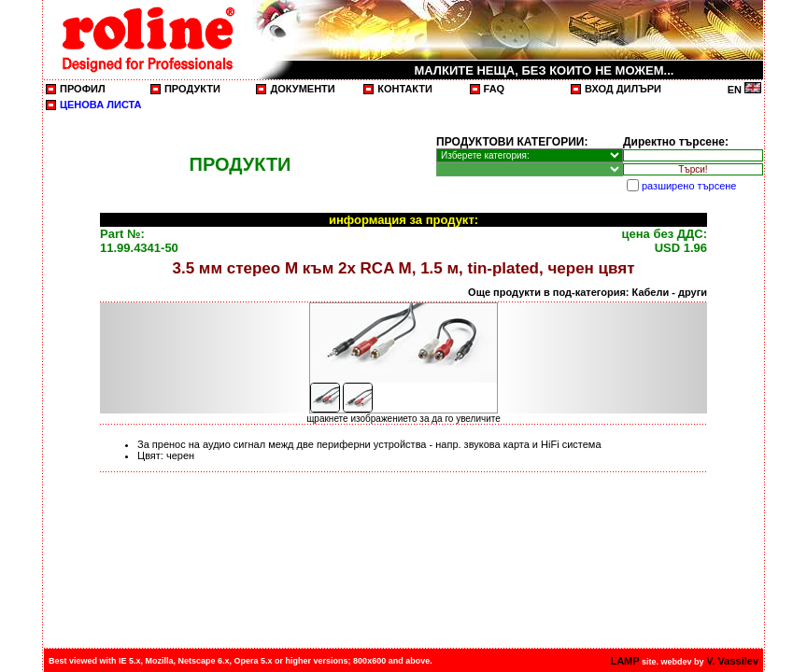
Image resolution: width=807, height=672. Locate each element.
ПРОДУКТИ (192, 89)
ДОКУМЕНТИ (302, 89)
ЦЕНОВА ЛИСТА (101, 105)
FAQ (495, 89)
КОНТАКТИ (405, 89)
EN (744, 90)
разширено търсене (689, 186)
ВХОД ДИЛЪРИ (623, 89)
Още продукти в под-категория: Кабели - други (588, 292)
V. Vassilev (732, 661)
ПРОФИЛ (83, 89)
